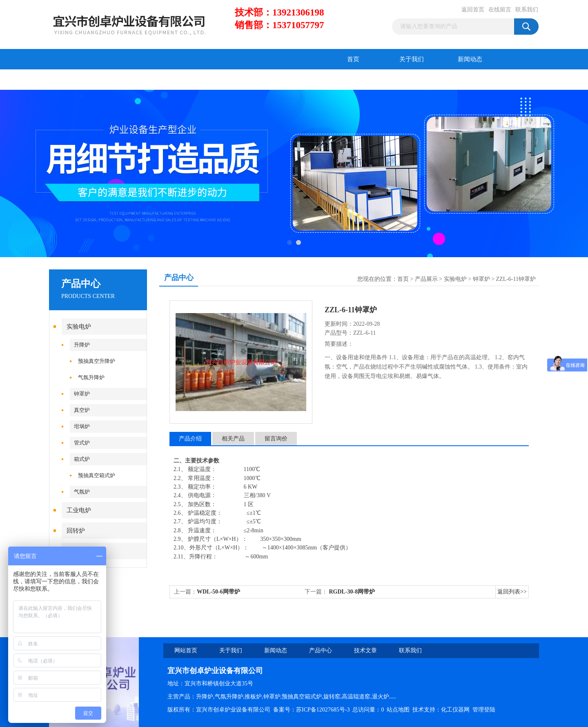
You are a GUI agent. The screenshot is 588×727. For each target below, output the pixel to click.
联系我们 (527, 10)
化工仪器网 (455, 710)
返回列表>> (512, 592)
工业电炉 (79, 510)
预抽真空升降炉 (97, 361)
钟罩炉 (82, 394)
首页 (353, 59)
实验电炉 (79, 327)
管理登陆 (484, 710)
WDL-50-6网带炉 (218, 592)
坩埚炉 (82, 426)
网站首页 (186, 650)
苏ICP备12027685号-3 (323, 710)
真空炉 (82, 410)
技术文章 (137, 80)
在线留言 (500, 10)
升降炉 (82, 345)
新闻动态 (470, 59)
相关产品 (233, 439)
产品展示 (426, 279)
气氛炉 (82, 492)
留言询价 (276, 439)
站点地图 (398, 710)
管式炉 (82, 443)
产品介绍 (190, 439)
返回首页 (473, 10)
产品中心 (78, 80)
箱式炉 (82, 459)
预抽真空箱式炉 (97, 475)
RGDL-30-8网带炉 (351, 592)
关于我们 (412, 59)
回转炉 (76, 531)
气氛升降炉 (91, 377)
